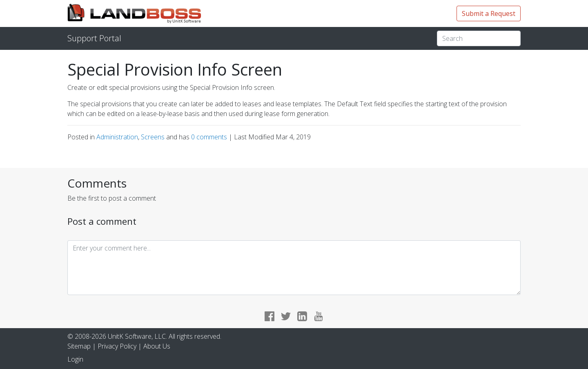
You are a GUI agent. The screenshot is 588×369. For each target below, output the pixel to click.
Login (75, 359)
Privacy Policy (117, 346)
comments (210, 137)
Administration (117, 137)
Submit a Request (489, 13)
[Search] (479, 38)
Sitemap (79, 346)
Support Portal (94, 38)
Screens (153, 137)
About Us (157, 346)
